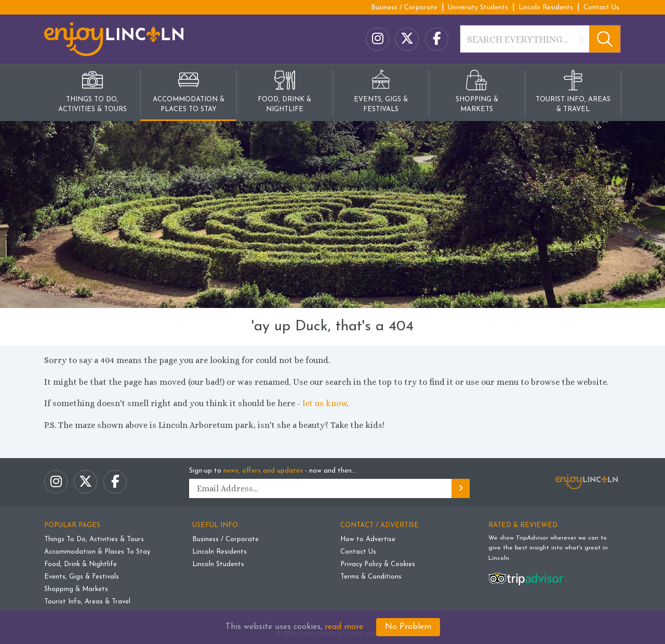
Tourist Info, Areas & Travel (87, 602)
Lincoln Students (218, 564)
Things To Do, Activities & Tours (94, 539)
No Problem (408, 627)
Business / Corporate (404, 8)
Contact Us (601, 8)
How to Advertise (368, 539)
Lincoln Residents (546, 8)
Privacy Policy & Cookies (378, 564)
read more (344, 627)
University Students (478, 8)
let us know (324, 403)
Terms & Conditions (371, 577)
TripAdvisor (532, 538)
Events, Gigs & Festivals (82, 577)
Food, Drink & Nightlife (81, 564)
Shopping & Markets (76, 589)
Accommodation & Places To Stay (97, 552)
